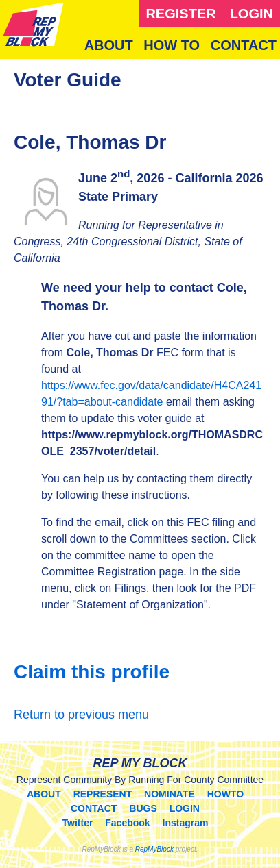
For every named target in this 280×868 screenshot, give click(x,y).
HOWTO (225, 794)
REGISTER (180, 14)
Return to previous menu (81, 715)
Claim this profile (92, 672)
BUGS (143, 808)
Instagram (186, 823)
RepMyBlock (154, 849)
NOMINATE (170, 794)
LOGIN (252, 14)
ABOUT (109, 45)
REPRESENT (103, 794)
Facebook (127, 823)
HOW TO (172, 45)
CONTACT (244, 45)
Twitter (78, 823)
